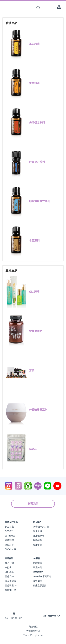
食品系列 (34, 241)
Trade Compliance (33, 635)
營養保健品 (36, 331)
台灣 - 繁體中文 (49, 616)
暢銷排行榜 (10, 590)
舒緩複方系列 (37, 162)
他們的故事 (10, 549)
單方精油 (34, 44)
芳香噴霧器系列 (38, 410)
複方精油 (34, 83)
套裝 (32, 370)
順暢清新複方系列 (40, 201)
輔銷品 (33, 449)
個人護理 (34, 292)
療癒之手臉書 (40, 585)
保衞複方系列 (37, 122)
